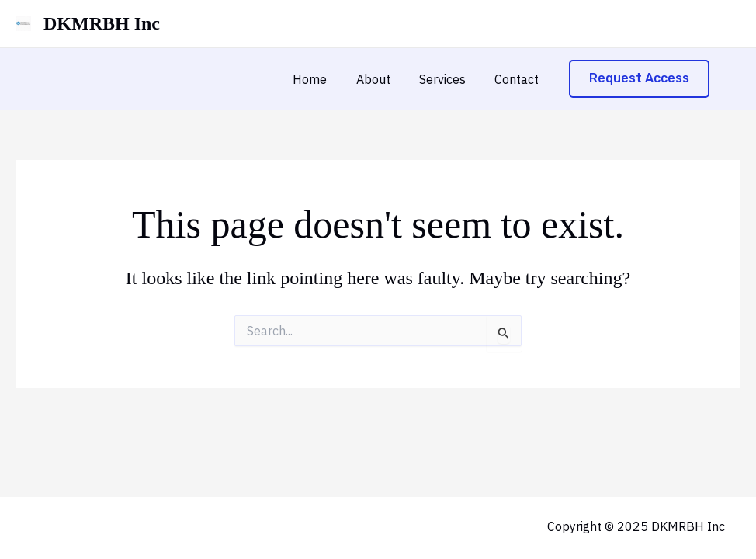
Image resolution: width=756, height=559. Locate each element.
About (383, 79)
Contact (519, 79)
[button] (639, 79)
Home (324, 79)
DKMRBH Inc (102, 23)
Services (449, 79)
